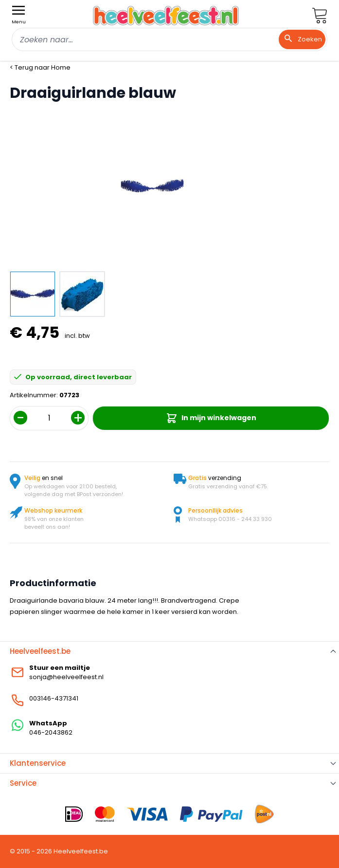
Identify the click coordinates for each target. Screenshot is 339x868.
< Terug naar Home (40, 67)
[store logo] (166, 15)
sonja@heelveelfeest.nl (66, 677)
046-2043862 (51, 732)
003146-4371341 (54, 698)
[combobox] (169, 39)
